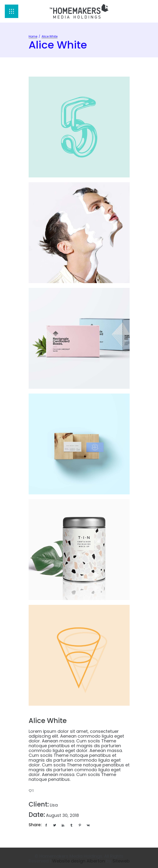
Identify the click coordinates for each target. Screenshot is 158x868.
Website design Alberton (79, 861)
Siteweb (121, 861)
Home (33, 36)
